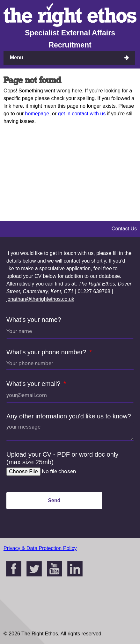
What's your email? (34, 384)
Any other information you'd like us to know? (69, 416)
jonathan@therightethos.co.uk (40, 299)
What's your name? (34, 320)
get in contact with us (82, 114)
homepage (37, 114)
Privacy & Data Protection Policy (40, 548)
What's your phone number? (47, 352)
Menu (17, 58)
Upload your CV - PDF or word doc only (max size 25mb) (62, 458)
